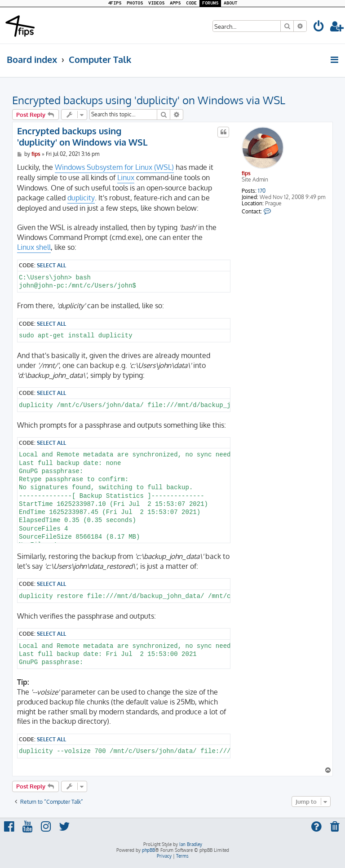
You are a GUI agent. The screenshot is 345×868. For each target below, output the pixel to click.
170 (262, 191)
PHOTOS (135, 3)
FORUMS (210, 3)
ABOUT (230, 3)
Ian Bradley (191, 844)
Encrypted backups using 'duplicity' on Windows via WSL (149, 100)
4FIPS (115, 3)
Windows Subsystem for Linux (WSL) (114, 167)
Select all (51, 265)
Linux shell (34, 247)
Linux (126, 177)
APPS (175, 3)
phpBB (148, 850)
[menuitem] (319, 28)
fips (246, 173)
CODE (191, 3)
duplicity (81, 198)
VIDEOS (156, 3)
